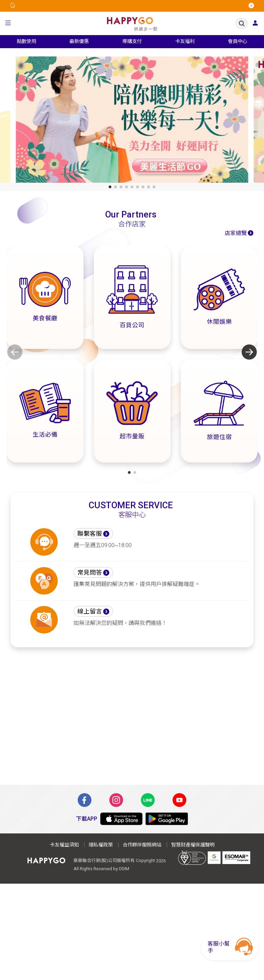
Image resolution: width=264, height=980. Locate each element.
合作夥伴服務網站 (142, 845)
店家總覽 (236, 233)
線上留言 (90, 611)
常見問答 (90, 573)
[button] (8, 23)
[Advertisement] (132, 720)
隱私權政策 (101, 845)
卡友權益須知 (64, 845)
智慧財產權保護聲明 (193, 845)
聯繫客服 (90, 534)
